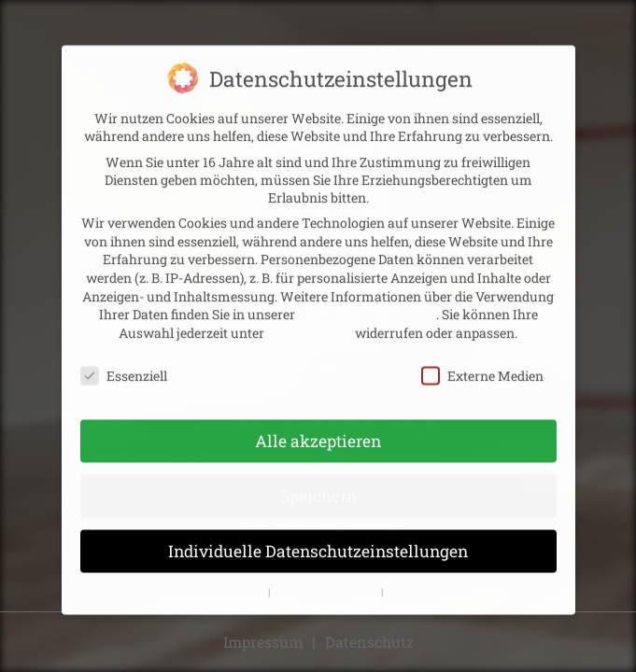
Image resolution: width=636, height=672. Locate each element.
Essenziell (124, 364)
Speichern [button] (318, 486)
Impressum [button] (413, 581)
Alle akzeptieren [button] (318, 431)
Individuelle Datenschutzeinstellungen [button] (318, 541)
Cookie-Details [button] (232, 581)
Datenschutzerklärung (367, 304)
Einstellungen (310, 322)
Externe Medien (482, 364)
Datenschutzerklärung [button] (327, 581)
